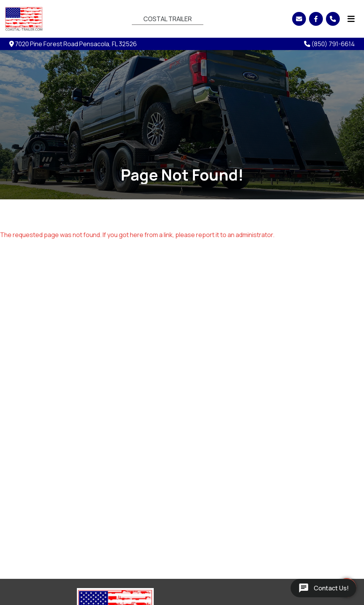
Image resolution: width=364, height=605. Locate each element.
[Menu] (351, 19)
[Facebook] (316, 19)
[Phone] (333, 19)
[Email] (299, 19)
